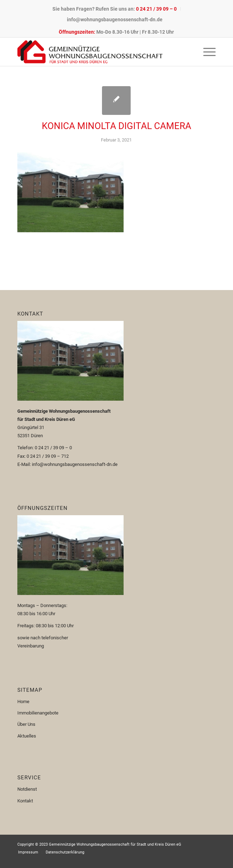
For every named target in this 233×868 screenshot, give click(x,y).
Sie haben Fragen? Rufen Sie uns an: (115, 9)
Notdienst (27, 789)
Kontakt (25, 801)
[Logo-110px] (96, 52)
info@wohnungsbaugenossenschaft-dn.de (115, 20)
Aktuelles (27, 736)
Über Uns (26, 724)
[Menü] (206, 52)
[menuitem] (115, 9)
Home (23, 702)
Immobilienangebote (38, 713)
